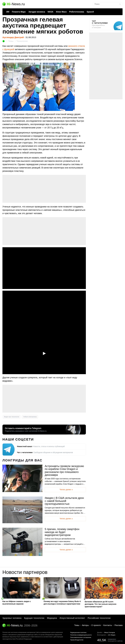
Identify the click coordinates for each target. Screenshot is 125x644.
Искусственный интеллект (72, 618)
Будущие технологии (34, 618)
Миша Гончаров (109, 632)
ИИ (8, 12)
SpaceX (90, 12)
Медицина (52, 618)
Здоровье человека (12, 618)
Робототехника (77, 12)
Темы (77, 625)
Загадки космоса (37, 12)
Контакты (108, 625)
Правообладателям (77, 640)
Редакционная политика (78, 632)
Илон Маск (61, 12)
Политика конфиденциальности (81, 635)
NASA (51, 12)
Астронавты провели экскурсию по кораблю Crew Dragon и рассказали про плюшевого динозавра (64, 471)
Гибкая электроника (30, 417)
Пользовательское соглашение (81, 637)
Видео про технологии (12, 417)
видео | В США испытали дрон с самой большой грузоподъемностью (64, 501)
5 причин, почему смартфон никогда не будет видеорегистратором (62, 532)
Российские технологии (99, 618)
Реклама (119, 625)
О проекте (96, 625)
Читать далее (66, 490)
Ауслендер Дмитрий (13, 37)
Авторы (85, 625)
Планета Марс (19, 12)
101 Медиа (112, 635)
